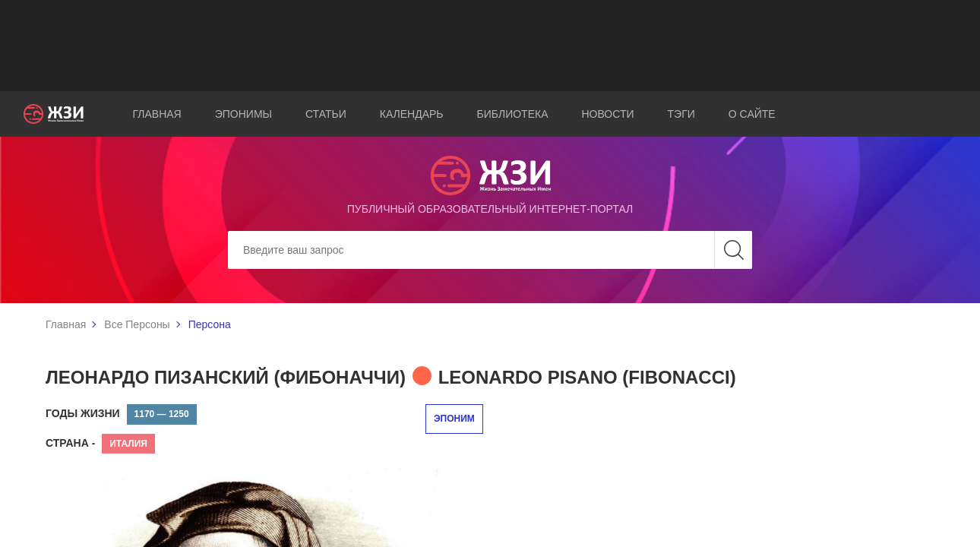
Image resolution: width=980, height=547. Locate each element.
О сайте (752, 114)
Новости (608, 114)
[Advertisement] (490, 46)
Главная (157, 114)
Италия (128, 444)
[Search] (490, 250)
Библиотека (513, 114)
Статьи (326, 114)
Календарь (412, 114)
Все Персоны (137, 324)
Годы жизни (83, 413)
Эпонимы (243, 114)
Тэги (681, 114)
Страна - (70, 443)
